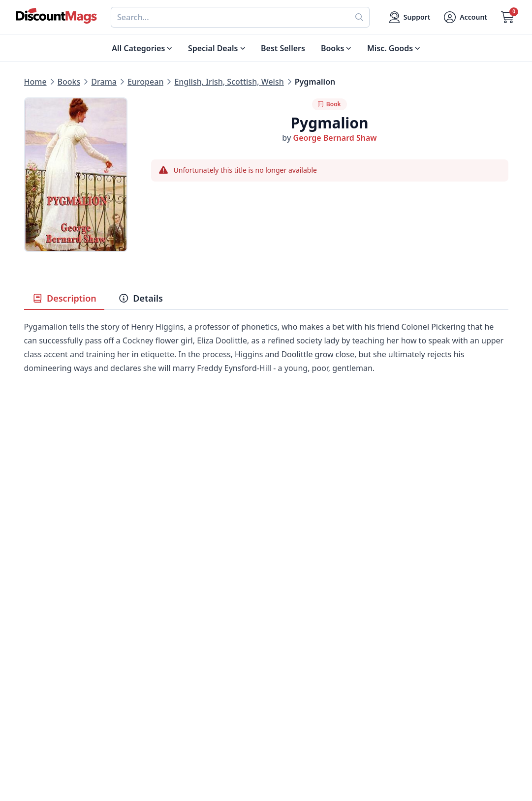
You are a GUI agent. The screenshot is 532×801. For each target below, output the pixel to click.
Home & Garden (54, 650)
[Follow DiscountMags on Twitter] (152, 749)
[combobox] (230, 17)
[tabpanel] (266, 362)
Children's (43, 686)
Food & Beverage (56, 639)
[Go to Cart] (508, 17)
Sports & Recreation (61, 698)
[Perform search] (360, 17)
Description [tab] (64, 298)
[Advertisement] (266, 483)
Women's (41, 674)
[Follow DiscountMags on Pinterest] (172, 749)
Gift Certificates (296, 650)
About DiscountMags (185, 615)
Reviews (160, 650)
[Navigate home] (56, 16)
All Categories (50, 709)
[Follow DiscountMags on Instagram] (191, 749)
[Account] (466, 17)
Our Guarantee (173, 627)
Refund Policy (171, 639)
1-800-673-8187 (295, 700)
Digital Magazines (58, 627)
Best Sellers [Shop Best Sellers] (283, 48)
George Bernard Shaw (335, 138)
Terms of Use (170, 698)
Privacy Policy (171, 686)
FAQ (274, 639)
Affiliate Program (177, 674)
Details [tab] (141, 298)
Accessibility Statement (189, 709)
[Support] (410, 17)
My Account (288, 615)
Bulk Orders (289, 662)
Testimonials (169, 662)
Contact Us (287, 627)
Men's (35, 662)
